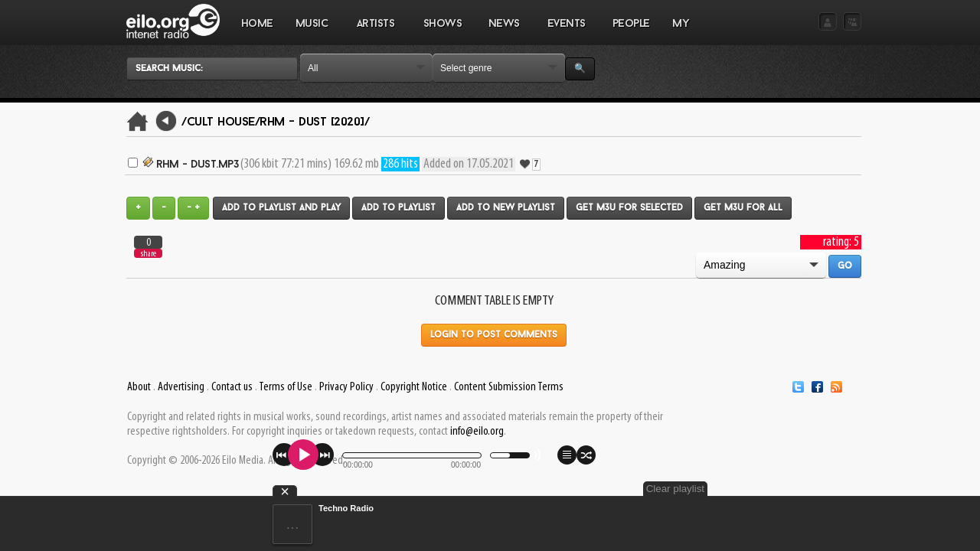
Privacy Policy (346, 387)
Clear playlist (825, 489)
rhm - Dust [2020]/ (314, 122)
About (139, 387)
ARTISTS (376, 31)
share (149, 254)
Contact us (232, 387)
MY (682, 31)
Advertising (181, 387)
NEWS (504, 31)
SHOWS (442, 31)
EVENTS (566, 31)
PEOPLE (631, 24)
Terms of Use (286, 387)
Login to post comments (494, 335)
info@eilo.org (477, 432)
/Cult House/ (220, 122)
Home (257, 24)
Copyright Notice (414, 387)
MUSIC (312, 31)
